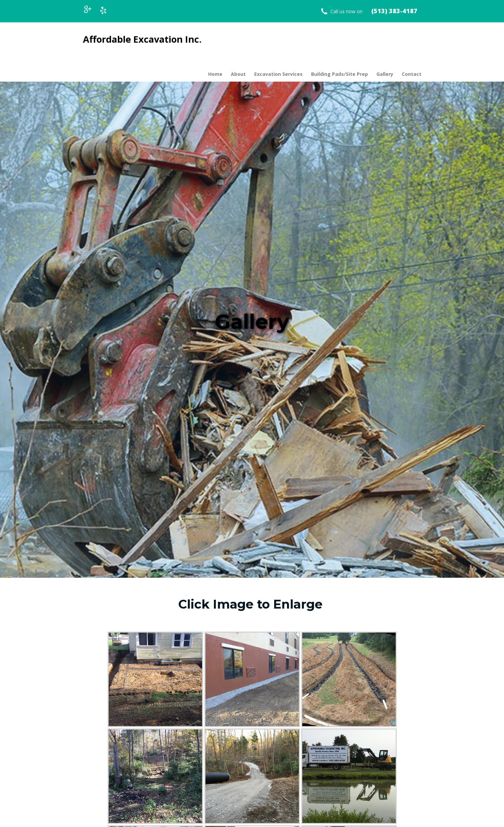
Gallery (385, 74)
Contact (412, 74)
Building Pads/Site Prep (339, 74)
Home (215, 74)
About (238, 74)
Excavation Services (278, 74)
